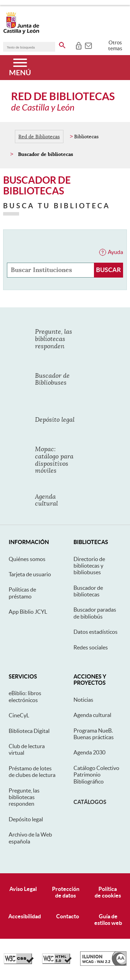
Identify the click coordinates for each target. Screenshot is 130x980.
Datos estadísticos (96, 632)
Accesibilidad (25, 916)
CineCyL (19, 715)
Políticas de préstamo (22, 593)
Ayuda (115, 252)
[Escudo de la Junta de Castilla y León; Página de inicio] (21, 33)
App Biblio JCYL (28, 612)
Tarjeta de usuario (30, 574)
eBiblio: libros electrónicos (25, 696)
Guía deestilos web (108, 920)
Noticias (83, 700)
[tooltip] (79, 45)
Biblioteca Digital (29, 731)
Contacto (68, 916)
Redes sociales (91, 647)
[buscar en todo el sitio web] (62, 44)
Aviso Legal (23, 889)
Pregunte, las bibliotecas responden (24, 797)
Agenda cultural (92, 715)
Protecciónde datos (66, 892)
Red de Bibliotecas (39, 137)
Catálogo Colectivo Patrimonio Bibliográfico (96, 775)
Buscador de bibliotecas (88, 591)
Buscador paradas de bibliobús (95, 613)
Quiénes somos (27, 559)
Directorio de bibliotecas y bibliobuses (89, 566)
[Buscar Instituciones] (109, 270)
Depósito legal (26, 819)
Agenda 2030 (89, 752)
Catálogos (90, 802)
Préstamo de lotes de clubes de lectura (32, 772)
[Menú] (20, 68)
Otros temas (115, 45)
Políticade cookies (108, 892)
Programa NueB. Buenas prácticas (94, 734)
